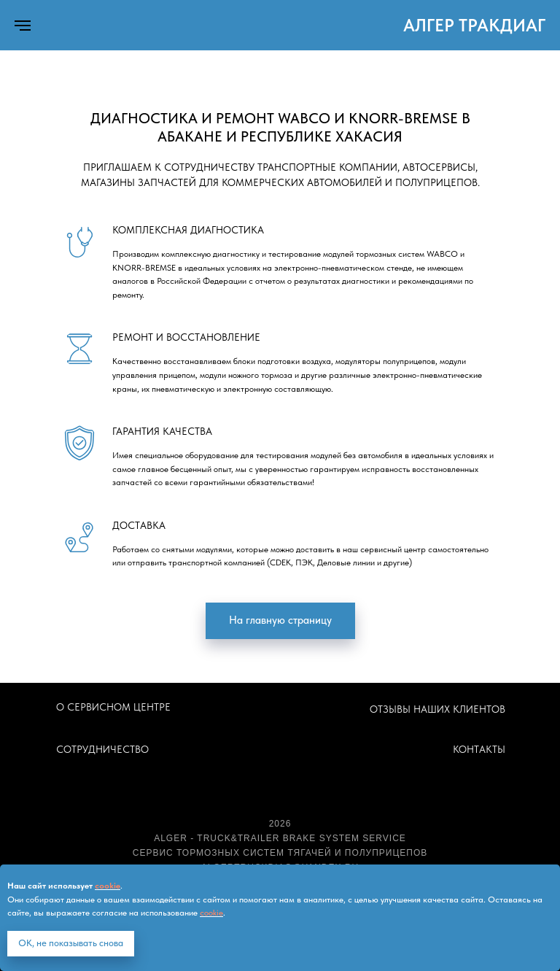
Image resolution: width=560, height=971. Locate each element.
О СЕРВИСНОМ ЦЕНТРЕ (113, 707)
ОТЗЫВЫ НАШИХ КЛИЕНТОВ (437, 709)
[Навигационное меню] (23, 26)
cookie (108, 886)
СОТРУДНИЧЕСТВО (102, 749)
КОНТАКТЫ (479, 749)
